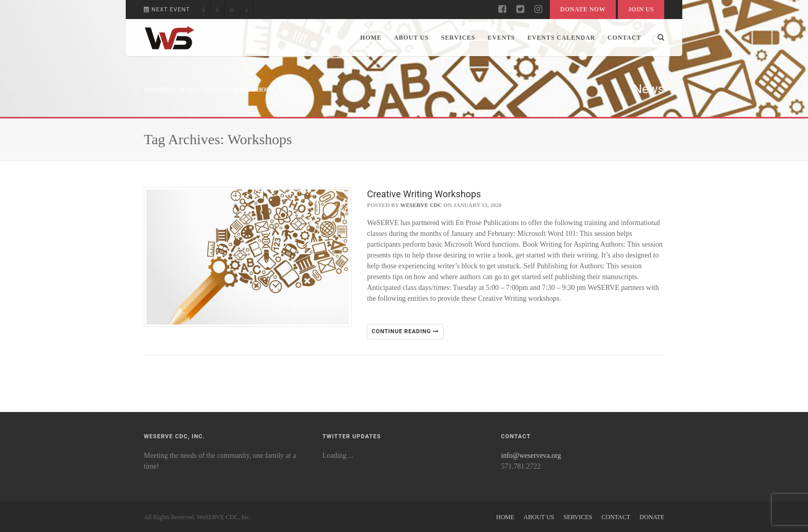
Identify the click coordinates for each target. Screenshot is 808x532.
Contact (624, 38)
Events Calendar (561, 38)
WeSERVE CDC (421, 205)
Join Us (641, 9)
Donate (652, 517)
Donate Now (583, 9)
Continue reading (405, 331)
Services (458, 38)
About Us (411, 38)
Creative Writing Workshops (424, 194)
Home (371, 38)
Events (501, 38)
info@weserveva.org (531, 456)
